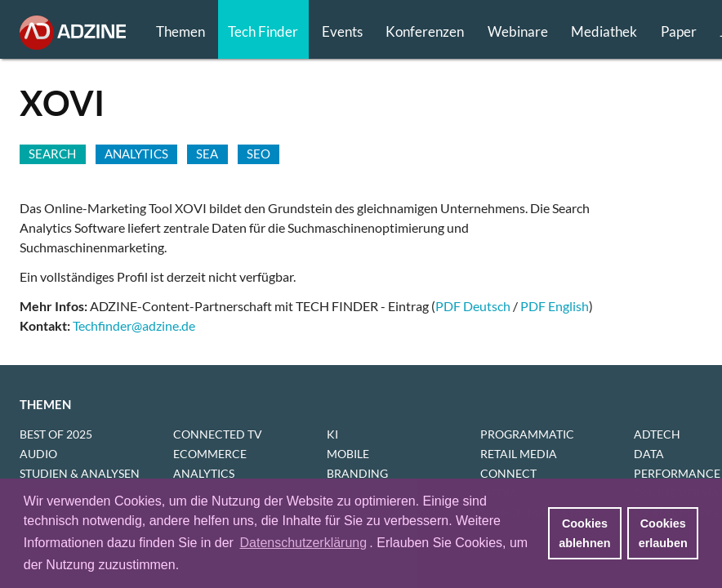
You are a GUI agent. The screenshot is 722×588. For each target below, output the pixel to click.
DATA (649, 454)
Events (342, 31)
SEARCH (52, 154)
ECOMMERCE (210, 454)
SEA (207, 154)
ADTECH (657, 434)
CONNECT (508, 473)
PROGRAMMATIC (527, 434)
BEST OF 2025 (56, 434)
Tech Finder (263, 31)
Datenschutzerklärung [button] (303, 543)
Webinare (518, 31)
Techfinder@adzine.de (134, 325)
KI (332, 434)
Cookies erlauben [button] (663, 533)
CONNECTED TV (218, 434)
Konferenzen (425, 31)
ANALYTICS (204, 473)
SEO (258, 154)
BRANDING (357, 473)
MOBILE (348, 454)
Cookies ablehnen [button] (584, 533)
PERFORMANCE (677, 473)
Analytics (136, 154)
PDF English (555, 306)
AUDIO (38, 454)
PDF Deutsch (473, 306)
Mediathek (604, 31)
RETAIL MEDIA (519, 454)
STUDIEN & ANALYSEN (80, 473)
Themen (180, 31)
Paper (679, 31)
